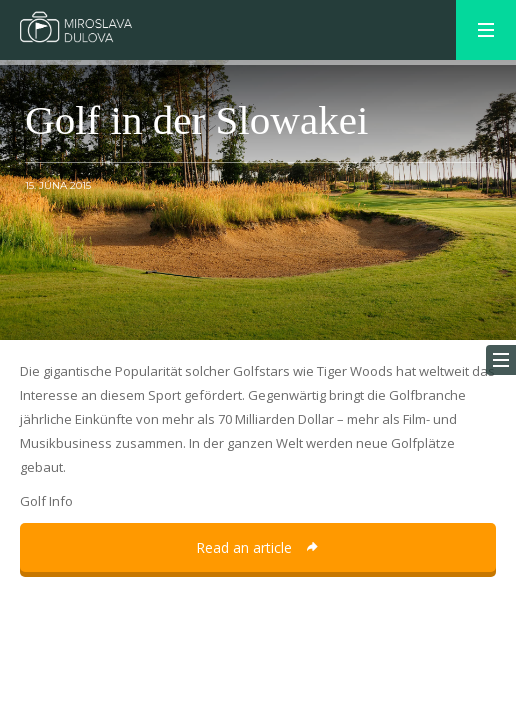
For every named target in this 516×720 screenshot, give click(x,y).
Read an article (258, 547)
